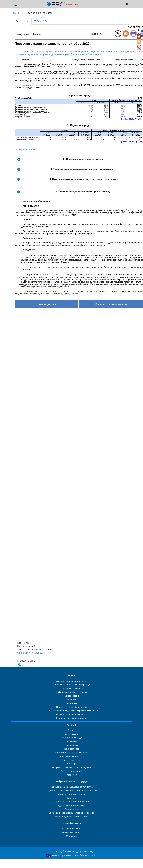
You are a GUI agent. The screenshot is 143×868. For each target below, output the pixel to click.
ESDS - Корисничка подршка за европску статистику (72, 711)
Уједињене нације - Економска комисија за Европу (72, 791)
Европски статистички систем (71, 794)
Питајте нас (71, 703)
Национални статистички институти (71, 802)
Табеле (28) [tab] (41, 21)
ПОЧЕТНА (19, 13)
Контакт (71, 730)
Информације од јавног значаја (72, 692)
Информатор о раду (72, 738)
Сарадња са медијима (72, 688)
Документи (71, 741)
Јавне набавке (71, 745)
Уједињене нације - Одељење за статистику (71, 787)
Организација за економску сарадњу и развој (72, 813)
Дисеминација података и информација (72, 685)
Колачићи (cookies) (71, 832)
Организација (71, 734)
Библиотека (71, 700)
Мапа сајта (71, 836)
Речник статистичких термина (72, 718)
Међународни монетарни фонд (71, 805)
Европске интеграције (72, 771)
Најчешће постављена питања (72, 714)
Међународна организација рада (71, 817)
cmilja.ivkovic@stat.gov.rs (31, 653)
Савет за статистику (72, 760)
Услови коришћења (71, 829)
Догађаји (71, 764)
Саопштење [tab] (22, 21)
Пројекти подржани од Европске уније (71, 767)
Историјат (71, 775)
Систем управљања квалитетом (71, 753)
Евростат (72, 798)
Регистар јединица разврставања (71, 681)
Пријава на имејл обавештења (72, 707)
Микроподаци (72, 696)
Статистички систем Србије (72, 756)
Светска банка (71, 809)
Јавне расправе (72, 749)
